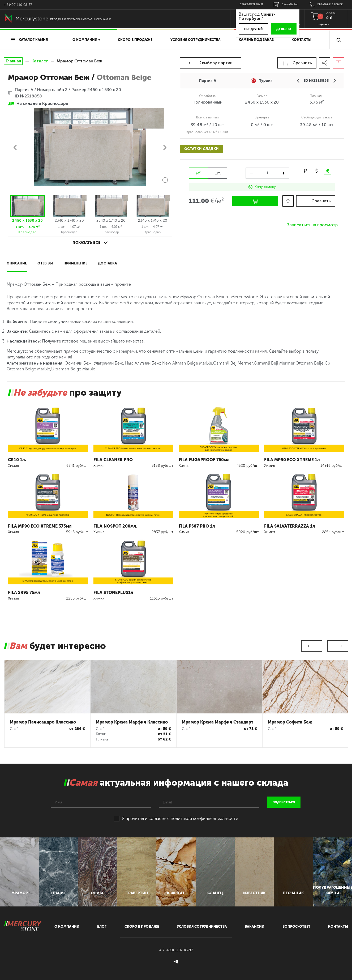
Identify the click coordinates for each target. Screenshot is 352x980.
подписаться (284, 802)
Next (338, 646)
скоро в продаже (135, 40)
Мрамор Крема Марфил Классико (132, 722)
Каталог (40, 61)
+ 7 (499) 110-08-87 (18, 5)
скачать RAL (286, 5)
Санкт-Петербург (252, 5)
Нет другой (253, 29)
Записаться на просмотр (312, 225)
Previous (312, 646)
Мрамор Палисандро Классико (43, 722)
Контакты (301, 40)
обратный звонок (326, 5)
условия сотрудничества (196, 40)
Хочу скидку (262, 187)
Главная (13, 61)
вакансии (255, 926)
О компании (67, 926)
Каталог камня (29, 40)
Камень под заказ (256, 40)
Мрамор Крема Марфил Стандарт (218, 722)
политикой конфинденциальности (204, 818)
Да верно (284, 29)
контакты (338, 926)
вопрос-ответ (296, 926)
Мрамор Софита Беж (290, 722)
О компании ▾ (86, 40)
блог (102, 926)
